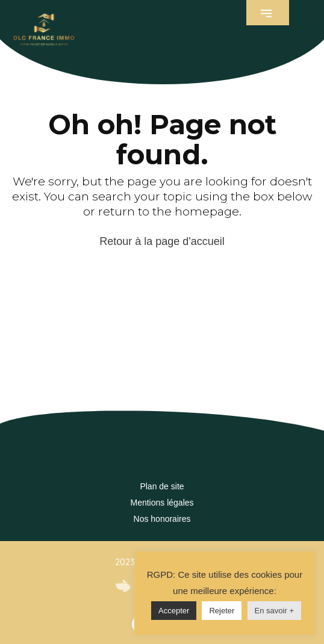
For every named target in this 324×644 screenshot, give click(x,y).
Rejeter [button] (222, 611)
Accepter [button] (174, 611)
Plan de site (162, 486)
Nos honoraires (162, 519)
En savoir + (274, 611)
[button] (268, 13)
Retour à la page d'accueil (162, 241)
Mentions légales (162, 503)
